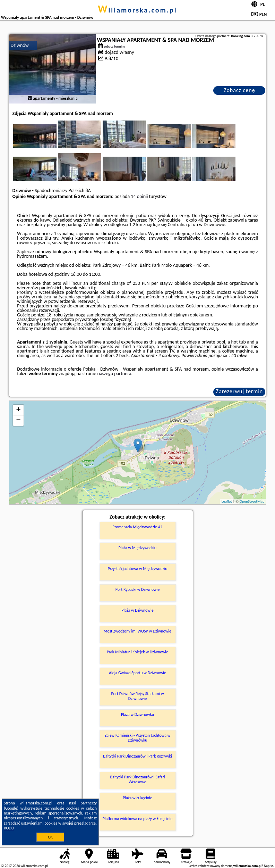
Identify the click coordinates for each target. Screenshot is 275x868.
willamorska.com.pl (137, 10)
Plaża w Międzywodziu (137, 548)
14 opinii (139, 196)
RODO (9, 828)
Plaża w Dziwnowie (137, 610)
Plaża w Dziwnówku (137, 714)
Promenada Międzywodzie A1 (137, 527)
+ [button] (18, 410)
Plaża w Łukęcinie (137, 798)
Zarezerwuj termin (240, 391)
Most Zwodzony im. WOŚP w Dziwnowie (137, 631)
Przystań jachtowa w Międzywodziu (137, 569)
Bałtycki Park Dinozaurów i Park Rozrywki (137, 756)
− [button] (18, 421)
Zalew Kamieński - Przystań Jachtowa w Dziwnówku (138, 738)
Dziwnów (20, 45)
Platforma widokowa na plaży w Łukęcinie (137, 819)
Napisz (269, 866)
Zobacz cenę (239, 90)
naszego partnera (114, 374)
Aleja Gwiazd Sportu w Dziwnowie (137, 673)
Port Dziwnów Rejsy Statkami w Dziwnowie (138, 696)
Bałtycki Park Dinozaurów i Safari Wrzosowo (137, 779)
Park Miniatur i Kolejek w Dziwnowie (137, 652)
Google (11, 808)
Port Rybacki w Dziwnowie (138, 589)
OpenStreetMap (252, 501)
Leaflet (227, 501)
